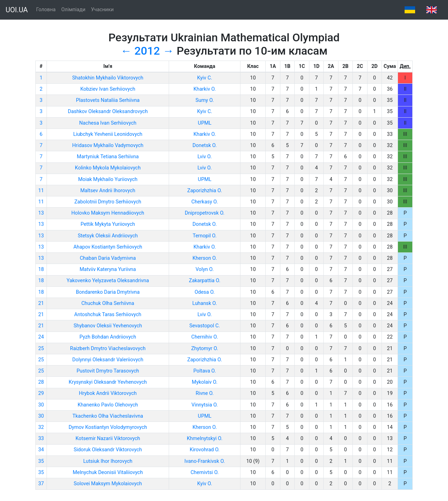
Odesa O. (205, 292)
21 (41, 303)
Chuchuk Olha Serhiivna (108, 303)
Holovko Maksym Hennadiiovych (108, 213)
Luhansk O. (205, 303)
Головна (46, 10)
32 (41, 427)
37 (41, 484)
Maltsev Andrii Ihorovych (108, 191)
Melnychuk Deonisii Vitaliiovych (108, 472)
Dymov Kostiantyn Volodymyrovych (108, 427)
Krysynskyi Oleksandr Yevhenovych (108, 382)
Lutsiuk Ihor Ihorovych (108, 461)
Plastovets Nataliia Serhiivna (108, 100)
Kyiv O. (205, 484)
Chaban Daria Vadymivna (108, 258)
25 (41, 349)
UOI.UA (17, 10)
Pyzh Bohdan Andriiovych (108, 337)
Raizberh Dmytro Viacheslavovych (108, 349)
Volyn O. (205, 269)
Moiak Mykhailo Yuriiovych (108, 179)
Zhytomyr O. (205, 349)
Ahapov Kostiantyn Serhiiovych (108, 247)
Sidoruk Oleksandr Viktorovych (108, 450)
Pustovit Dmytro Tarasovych (108, 371)
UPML (205, 123)
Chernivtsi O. (204, 472)
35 (41, 461)
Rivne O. (205, 393)
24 (41, 337)
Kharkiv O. (205, 89)
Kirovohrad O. (205, 450)
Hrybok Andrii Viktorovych (108, 393)
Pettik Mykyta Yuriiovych (108, 224)
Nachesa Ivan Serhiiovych (108, 123)
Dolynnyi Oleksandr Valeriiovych (108, 360)
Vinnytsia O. (205, 405)
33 (41, 439)
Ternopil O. (205, 236)
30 (41, 405)
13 (41, 213)
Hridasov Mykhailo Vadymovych (108, 145)
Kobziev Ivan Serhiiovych (108, 89)
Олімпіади (73, 10)
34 (41, 450)
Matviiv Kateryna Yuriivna (108, 269)
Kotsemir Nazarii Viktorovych (108, 439)
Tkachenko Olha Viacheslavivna (108, 416)
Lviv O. (205, 157)
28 (41, 382)
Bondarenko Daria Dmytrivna (108, 292)
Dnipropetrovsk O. (205, 213)
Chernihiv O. (205, 337)
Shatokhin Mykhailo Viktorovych (108, 78)
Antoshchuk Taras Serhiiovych (108, 315)
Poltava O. (204, 371)
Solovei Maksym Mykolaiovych (108, 484)
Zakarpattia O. (205, 281)
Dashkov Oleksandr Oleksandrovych (108, 112)
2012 (147, 51)
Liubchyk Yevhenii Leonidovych (108, 134)
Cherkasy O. (205, 202)
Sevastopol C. (205, 326)
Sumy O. (204, 100)
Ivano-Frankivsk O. (205, 461)
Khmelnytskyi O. (205, 439)
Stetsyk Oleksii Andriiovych (108, 236)
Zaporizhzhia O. (205, 191)
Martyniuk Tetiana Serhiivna (108, 157)
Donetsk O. (205, 145)
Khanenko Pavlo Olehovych (108, 405)
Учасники (102, 10)
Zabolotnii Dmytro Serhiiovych (108, 202)
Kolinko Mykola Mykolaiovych (108, 168)
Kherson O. (205, 258)
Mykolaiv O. (205, 382)
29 (41, 393)
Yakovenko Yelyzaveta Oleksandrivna (108, 281)
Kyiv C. (205, 78)
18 (41, 269)
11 (41, 191)
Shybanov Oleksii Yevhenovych (108, 326)
